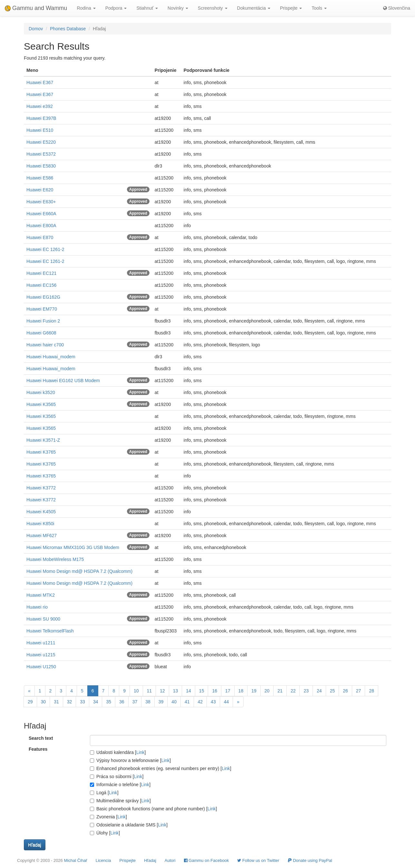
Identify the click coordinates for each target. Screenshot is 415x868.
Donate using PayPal (310, 860)
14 (188, 691)
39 (161, 702)
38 (148, 702)
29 (30, 702)
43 (213, 702)
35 (109, 702)
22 (293, 691)
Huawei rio (37, 607)
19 (254, 691)
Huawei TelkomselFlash (50, 631)
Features (38, 749)
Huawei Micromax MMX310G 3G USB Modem (73, 547)
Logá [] (104, 793)
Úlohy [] (105, 833)
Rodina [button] (86, 8)
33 (82, 702)
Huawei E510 (40, 130)
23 (306, 691)
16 (215, 691)
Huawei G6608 (41, 333)
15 (202, 691)
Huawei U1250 (41, 667)
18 (241, 691)
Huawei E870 (40, 237)
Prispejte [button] (291, 8)
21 (280, 691)
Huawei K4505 (41, 512)
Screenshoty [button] (213, 8)
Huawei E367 (40, 82)
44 (227, 702)
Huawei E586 (40, 178)
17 (228, 691)
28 (372, 691)
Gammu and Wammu (36, 8)
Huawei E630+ (41, 202)
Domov (36, 29)
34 (96, 702)
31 (56, 702)
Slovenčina (397, 8)
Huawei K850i (40, 524)
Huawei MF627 (42, 535)
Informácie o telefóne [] (120, 785)
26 (345, 691)
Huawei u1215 (41, 655)
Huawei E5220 (41, 142)
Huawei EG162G (43, 297)
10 (136, 691)
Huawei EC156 (41, 285)
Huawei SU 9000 (43, 619)
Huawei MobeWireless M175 (55, 559)
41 (187, 702)
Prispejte (127, 860)
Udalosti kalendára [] (118, 752)
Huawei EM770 (42, 309)
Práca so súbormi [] (117, 776)
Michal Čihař (75, 860)
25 (333, 691)
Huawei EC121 (41, 273)
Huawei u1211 (41, 643)
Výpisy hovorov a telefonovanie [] (130, 760)
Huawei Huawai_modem (51, 357)
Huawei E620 (40, 190)
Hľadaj (150, 860)
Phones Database (68, 29)
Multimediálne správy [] (120, 801)
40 (174, 702)
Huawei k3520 (41, 392)
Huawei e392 (40, 106)
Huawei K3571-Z (43, 440)
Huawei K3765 (41, 452)
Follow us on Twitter (258, 860)
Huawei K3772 (41, 488)
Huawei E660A (41, 214)
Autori (170, 860)
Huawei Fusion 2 (43, 321)
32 (70, 702)
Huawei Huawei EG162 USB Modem (63, 381)
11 (150, 691)
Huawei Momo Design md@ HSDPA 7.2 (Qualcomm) (79, 571)
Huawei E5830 (41, 166)
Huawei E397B (41, 118)
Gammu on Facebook (207, 860)
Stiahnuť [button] (147, 8)
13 (176, 691)
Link (140, 752)
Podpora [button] (116, 8)
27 (359, 691)
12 (162, 691)
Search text (41, 738)
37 (135, 702)
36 (122, 702)
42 (200, 702)
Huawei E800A (41, 226)
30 (43, 702)
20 (267, 691)
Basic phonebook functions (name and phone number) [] (153, 809)
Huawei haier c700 (45, 345)
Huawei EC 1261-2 (45, 249)
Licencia (103, 860)
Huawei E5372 (41, 154)
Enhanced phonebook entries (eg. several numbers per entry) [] (161, 768)
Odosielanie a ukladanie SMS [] (129, 825)
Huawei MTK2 (41, 595)
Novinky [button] (178, 8)
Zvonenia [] (108, 817)
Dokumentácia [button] (254, 8)
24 (319, 691)
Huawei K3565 (41, 404)
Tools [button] (319, 8)
